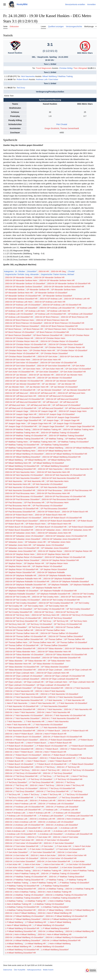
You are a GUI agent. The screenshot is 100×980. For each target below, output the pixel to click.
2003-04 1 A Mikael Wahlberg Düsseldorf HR (61, 940)
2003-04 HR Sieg (58, 271)
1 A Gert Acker (78, 861)
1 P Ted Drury (45, 776)
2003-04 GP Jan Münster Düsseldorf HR (22, 384)
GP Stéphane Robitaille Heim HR (47, 588)
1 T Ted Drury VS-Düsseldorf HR (19, 798)
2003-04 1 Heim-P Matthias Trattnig (79, 871)
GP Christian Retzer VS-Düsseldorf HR (22, 353)
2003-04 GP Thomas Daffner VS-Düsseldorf (59, 633)
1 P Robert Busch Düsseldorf (81, 746)
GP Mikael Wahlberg (14, 460)
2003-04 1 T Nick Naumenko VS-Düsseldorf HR (65, 715)
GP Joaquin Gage (51, 420)
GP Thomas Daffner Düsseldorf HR (20, 648)
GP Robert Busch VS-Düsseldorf (19, 527)
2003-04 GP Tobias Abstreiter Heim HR (54, 652)
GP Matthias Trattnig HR (76, 439)
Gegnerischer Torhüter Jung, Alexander (22, 274)
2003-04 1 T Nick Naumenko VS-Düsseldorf (24, 715)
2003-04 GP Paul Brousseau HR (78, 490)
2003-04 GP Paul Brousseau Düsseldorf (22, 499)
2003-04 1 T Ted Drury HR (16, 785)
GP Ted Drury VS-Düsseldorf (40, 624)
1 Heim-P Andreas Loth (15, 813)
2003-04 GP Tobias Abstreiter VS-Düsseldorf (24, 655)
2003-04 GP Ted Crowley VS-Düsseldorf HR (61, 600)
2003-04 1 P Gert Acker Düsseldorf (59, 843)
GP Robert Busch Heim (36, 524)
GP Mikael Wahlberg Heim (59, 460)
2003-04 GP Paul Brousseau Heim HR (53, 493)
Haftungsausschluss (34, 970)
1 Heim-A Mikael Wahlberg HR (18, 947)
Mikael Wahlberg (50, 76)
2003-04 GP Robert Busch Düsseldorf (21, 521)
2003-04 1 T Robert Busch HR (73, 749)
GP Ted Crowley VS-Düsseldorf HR (49, 609)
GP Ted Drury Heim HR (15, 624)
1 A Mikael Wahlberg (14, 944)
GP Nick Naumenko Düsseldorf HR (20, 490)
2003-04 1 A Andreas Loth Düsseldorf (62, 825)
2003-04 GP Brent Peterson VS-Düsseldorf (24, 323)
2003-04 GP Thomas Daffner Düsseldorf (66, 636)
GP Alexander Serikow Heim (63, 290)
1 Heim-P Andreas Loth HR (39, 813)
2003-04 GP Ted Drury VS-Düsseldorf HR (23, 618)
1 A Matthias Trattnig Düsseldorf (55, 907)
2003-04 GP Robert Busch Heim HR (50, 515)
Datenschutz (8, 970)
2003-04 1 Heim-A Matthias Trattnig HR (55, 892)
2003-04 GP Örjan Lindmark (50, 670)
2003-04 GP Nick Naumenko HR (79, 469)
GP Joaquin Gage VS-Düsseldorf (68, 423)
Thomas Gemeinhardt (69, 128)
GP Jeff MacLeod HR (69, 402)
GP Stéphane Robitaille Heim (18, 588)
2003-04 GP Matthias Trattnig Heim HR (22, 433)
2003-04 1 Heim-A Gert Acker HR (72, 855)
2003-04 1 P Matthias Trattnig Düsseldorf (66, 877)
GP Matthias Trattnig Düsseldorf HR (20, 448)
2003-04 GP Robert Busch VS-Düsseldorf (23, 518)
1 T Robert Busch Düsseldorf (81, 764)
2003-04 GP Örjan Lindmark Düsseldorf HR (60, 679)
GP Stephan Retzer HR (34, 563)
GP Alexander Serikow (15, 290)
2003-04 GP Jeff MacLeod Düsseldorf (62, 399)
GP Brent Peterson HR (33, 329)
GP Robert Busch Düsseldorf (81, 527)
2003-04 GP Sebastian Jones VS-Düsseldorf (24, 536)
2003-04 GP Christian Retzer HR (19, 338)
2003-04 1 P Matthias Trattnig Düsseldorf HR (24, 880)
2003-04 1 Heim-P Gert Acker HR (19, 840)
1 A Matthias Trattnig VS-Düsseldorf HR (22, 907)
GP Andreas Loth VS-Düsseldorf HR (50, 314)
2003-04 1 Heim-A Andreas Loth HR (21, 822)
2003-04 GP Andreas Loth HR (77, 299)
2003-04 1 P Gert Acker (15, 837)
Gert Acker (54, 79)
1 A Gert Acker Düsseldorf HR (73, 867)
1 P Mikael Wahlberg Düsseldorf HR (21, 931)
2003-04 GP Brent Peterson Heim (20, 320)
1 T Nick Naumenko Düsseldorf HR (20, 731)
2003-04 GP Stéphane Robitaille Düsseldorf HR (26, 585)
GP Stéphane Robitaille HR (82, 585)
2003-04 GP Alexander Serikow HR (49, 277)
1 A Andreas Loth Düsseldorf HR (78, 834)
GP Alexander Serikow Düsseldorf (57, 296)
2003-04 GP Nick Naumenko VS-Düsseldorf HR (65, 475)
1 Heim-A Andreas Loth (15, 831)
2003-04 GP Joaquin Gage (17, 411)
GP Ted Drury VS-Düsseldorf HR (68, 624)
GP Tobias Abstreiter (14, 661)
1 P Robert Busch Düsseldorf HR (19, 749)
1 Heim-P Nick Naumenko (16, 703)
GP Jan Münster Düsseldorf (49, 390)
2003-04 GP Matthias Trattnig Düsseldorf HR (24, 439)
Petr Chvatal (62, 124)
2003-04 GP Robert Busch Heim (19, 515)
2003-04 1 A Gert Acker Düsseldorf (20, 861)
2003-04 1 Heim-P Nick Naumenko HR (22, 694)
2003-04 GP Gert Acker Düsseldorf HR (54, 366)
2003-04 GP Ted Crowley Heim (45, 597)
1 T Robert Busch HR (14, 761)
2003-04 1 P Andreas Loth (16, 801)
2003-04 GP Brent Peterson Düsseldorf (22, 326)
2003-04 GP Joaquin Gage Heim (73, 411)
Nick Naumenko (28, 76)
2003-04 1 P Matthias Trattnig (18, 871)
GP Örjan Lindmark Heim (56, 682)
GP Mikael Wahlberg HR (35, 460)
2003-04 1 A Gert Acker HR (17, 855)
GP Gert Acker (79, 366)
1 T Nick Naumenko (14, 721)
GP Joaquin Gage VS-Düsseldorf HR (21, 426)
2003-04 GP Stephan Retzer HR (78, 551)
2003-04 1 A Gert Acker (67, 852)
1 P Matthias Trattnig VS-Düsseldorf (74, 883)
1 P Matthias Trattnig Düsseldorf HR (20, 889)
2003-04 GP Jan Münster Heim (69, 375)
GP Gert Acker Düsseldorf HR (73, 372)
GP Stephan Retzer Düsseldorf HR (20, 572)
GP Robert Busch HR (14, 524)
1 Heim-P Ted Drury (79, 776)
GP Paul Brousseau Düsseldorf (54, 509)
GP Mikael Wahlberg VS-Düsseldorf (49, 463)
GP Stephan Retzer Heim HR (18, 566)
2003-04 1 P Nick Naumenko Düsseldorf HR (24, 700)
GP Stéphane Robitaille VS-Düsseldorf (22, 591)
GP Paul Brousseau (14, 503)
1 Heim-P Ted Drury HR (15, 779)
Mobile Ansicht (48, 970)
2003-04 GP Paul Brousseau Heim (20, 493)
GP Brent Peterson (13, 329)
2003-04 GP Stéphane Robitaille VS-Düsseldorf (64, 579)
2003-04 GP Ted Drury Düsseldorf (57, 618)
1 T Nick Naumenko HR (34, 721)
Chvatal (71, 271)
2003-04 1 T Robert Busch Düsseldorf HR (58, 758)
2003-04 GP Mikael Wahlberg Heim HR (54, 451)
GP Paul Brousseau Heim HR (18, 506)
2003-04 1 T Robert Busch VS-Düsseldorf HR (62, 755)
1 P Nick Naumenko (54, 700)
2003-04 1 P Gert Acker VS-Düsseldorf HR (23, 843)
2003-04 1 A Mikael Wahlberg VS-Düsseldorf (24, 937)
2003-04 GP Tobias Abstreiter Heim (20, 652)
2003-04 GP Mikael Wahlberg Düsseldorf (23, 457)
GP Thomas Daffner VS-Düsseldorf (72, 642)
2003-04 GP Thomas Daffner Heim (50, 630)
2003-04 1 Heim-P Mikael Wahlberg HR (55, 913)
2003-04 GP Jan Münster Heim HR (20, 378)
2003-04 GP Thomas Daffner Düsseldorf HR (24, 639)
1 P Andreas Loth (50, 810)
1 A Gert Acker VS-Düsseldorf (78, 864)
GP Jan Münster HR (67, 384)
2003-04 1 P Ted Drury (45, 767)
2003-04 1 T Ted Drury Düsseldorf (20, 791)
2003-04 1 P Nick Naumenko (78, 688)
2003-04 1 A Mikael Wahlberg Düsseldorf (23, 940)
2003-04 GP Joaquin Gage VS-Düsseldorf (57, 414)
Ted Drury (21, 88)
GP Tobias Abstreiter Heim (59, 661)
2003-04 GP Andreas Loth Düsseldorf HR (57, 308)
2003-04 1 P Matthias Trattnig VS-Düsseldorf (60, 874)
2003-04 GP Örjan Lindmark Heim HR (53, 673)
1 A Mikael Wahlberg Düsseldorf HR (20, 953)
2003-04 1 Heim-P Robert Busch (19, 734)
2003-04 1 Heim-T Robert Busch (19, 752)
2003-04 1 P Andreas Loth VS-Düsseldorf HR (25, 807)
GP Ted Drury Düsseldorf (16, 627)
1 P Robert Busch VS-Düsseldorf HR (51, 746)
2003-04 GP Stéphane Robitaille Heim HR (23, 579)
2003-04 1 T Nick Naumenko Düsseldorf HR (60, 718)
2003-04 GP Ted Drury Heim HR (45, 615)
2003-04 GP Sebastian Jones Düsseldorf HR (61, 539)
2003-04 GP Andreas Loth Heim (19, 302)
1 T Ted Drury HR (13, 794)
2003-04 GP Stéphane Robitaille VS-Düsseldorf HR (27, 582)
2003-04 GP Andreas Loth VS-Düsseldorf (23, 305)
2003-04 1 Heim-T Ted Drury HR (70, 785)
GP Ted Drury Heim (79, 621)
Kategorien (9, 271)
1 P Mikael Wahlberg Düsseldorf (55, 928)
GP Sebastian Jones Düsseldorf (55, 548)
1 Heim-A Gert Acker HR (53, 864)
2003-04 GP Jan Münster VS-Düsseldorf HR (24, 381)
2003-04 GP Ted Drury (44, 612)
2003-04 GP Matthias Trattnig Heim (78, 430)
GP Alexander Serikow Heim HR (19, 293)
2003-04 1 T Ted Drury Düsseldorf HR (52, 791)
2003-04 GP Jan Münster (16, 375)
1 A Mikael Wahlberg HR (35, 944)
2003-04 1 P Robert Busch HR (75, 731)
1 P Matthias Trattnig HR (76, 880)
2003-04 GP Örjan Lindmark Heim (20, 673)
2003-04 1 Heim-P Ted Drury (17, 770)
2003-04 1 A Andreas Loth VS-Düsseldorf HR (24, 825)
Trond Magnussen (44, 68)
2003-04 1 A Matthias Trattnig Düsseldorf (23, 898)
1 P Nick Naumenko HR (74, 700)
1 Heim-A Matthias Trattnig (59, 901)
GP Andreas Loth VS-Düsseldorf (19, 314)
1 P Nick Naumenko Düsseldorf (54, 706)
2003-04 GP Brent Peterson (47, 317)
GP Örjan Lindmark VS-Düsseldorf (20, 685)
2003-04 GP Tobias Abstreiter (50, 648)
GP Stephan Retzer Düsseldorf (54, 569)
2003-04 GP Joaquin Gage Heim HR (21, 414)
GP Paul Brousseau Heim (58, 503)
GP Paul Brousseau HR (34, 503)
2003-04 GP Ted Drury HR (67, 612)
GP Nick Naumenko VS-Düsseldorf (48, 484)
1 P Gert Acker (47, 846)
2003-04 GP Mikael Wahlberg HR (80, 448)
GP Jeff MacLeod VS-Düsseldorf (66, 405)
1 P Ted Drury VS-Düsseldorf (40, 779)
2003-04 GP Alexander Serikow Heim (21, 280)
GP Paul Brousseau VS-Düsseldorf (48, 506)
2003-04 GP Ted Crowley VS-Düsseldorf (22, 600)
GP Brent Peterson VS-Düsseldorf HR (53, 332)
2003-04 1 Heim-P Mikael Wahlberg (20, 913)
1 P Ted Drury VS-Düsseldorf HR (68, 779)
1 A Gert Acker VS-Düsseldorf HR (19, 867)
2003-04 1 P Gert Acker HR (39, 837)
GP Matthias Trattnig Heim (16, 442)
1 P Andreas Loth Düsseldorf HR (79, 816)
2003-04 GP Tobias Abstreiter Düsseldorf (23, 658)
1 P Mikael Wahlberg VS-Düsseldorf (49, 925)
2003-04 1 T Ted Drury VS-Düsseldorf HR (57, 788)
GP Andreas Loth (84, 308)
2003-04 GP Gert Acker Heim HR (47, 360)
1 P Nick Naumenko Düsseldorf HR (20, 709)
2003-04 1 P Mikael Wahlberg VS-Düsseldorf (24, 916)
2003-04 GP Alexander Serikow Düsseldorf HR (64, 287)
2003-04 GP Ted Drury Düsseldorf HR (21, 621)
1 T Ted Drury (76, 791)
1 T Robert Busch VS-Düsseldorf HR (51, 764)
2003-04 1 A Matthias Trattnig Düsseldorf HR (61, 898)
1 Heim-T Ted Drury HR (51, 794)
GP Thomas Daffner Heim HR (42, 642)
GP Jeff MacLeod (50, 402)
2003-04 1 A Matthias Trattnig (51, 889)
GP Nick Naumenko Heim (58, 481)
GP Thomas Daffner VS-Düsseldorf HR (22, 645)
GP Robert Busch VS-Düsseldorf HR (51, 527)
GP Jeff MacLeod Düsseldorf (51, 408)
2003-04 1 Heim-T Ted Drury (42, 785)
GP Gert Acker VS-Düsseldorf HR (19, 372)
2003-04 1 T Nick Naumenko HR (78, 709)
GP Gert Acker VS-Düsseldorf (78, 369)
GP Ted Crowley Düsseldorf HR (19, 612)
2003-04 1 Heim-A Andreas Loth (71, 819)
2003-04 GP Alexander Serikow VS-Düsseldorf (25, 284)
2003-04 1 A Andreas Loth (16, 819)
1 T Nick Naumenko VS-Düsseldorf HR (22, 728)
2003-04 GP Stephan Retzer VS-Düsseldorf (24, 557)
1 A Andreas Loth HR (68, 828)
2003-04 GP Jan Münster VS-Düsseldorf (54, 378)
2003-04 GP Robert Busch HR (75, 512)
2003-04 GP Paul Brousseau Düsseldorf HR (60, 499)
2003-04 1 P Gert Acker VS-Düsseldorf (52, 840)
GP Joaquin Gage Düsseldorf (51, 426)
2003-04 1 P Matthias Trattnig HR (47, 871)
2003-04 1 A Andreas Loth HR (42, 819)
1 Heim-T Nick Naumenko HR (18, 725)
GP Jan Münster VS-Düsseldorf (64, 387)
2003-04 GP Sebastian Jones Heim (20, 533)
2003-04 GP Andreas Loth (51, 299)
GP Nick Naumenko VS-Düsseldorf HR (22, 487)
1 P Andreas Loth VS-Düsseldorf (66, 813)
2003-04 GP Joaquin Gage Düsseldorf (63, 417)
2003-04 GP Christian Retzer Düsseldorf (66, 344)
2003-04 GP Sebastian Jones (48, 530)
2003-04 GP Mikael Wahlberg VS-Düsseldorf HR (66, 454)
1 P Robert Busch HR (14, 743)
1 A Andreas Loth (50, 828)
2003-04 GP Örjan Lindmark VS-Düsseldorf (24, 676)
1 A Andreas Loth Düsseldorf (50, 834)
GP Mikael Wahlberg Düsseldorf (55, 466)
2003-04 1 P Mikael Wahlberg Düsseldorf (23, 919)
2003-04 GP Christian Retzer (77, 335)
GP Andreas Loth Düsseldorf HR (19, 317)
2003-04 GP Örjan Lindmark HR (78, 670)
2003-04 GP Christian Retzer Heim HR (22, 341)
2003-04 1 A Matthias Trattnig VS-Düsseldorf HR (66, 895)
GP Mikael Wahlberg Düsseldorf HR (20, 469)
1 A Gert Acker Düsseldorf (47, 867)
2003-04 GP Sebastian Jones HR (77, 530)
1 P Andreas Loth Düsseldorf (51, 816)
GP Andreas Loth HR (14, 311)
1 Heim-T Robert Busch (36, 761)
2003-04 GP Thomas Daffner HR (19, 630)
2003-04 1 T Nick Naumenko (50, 709)
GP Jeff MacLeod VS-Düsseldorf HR (21, 408)
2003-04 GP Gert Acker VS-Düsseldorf (22, 363)
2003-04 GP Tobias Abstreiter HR (79, 648)
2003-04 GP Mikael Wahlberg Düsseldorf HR (61, 457)
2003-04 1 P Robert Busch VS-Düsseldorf (23, 737)
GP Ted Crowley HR (14, 606)
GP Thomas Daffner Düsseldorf (54, 645)
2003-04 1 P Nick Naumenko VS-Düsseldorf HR (26, 697)
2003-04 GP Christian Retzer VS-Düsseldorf (59, 341)
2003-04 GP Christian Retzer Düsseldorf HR (24, 347)
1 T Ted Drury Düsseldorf (46, 798)
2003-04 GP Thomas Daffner (68, 627)
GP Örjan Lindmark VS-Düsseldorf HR (53, 685)
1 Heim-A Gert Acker (32, 864)
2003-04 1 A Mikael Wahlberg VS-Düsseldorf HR (66, 937)
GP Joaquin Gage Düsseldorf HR (80, 426)
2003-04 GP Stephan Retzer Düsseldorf (22, 560)
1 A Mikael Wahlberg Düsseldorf (55, 950)
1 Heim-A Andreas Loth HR (39, 831)
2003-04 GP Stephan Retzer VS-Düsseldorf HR (65, 557)
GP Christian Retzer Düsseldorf (54, 353)
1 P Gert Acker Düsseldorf (16, 852)
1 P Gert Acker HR (63, 846)
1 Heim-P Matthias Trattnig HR (43, 883)
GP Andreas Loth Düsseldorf (80, 314)
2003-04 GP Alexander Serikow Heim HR (57, 280)
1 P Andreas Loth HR (69, 810)
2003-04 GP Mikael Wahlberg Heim (20, 451)
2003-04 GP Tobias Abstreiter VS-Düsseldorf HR (66, 655)
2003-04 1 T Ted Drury (65, 782)
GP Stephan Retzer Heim (57, 563)
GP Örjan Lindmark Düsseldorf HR (48, 688)
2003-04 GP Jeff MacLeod (16, 393)
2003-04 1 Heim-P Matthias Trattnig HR (22, 874)
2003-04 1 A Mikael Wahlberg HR (80, 931)
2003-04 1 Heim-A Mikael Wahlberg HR (55, 934)
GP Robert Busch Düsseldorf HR (19, 530)
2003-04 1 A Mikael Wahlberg (51, 931)
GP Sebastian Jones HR (35, 542)
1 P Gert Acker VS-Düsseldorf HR (70, 849)
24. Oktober (20, 271)
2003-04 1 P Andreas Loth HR (43, 801)
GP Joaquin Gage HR (70, 420)
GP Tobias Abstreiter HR (35, 661)
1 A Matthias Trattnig (14, 901)
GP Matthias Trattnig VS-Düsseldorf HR (22, 445)
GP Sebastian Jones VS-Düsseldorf (49, 545)
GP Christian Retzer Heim (16, 350)
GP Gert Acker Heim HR (53, 369)
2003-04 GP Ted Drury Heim (17, 615)
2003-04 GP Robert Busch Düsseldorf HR (58, 521)
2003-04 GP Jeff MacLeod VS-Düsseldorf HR (25, 399)
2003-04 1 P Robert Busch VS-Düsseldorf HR (63, 737)
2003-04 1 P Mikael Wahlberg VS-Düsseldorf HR (66, 916)
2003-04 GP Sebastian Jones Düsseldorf (23, 539)
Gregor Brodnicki (52, 128)
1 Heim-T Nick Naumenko (57, 721)
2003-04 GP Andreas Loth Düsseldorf (21, 308)
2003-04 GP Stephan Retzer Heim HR (53, 554)
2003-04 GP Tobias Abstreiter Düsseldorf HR (61, 658)
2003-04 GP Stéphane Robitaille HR (21, 575)
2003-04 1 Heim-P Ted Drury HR (46, 770)
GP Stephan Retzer (14, 563)
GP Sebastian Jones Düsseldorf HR (20, 551)
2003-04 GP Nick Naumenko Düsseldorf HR (60, 478)
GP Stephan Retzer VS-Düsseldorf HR (22, 569)
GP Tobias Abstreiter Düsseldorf (55, 667)
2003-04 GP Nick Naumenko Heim (20, 472)
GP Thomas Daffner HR (74, 639)
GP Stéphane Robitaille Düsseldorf (20, 594)
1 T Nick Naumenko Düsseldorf (54, 728)
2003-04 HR (44, 271)
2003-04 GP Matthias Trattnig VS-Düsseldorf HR (26, 436)
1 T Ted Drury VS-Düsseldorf (75, 794)
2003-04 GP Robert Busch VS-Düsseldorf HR (62, 518)
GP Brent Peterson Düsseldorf (18, 335)
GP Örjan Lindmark (13, 682)
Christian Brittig (66, 68)
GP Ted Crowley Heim (34, 606)
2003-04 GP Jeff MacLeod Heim (71, 393)
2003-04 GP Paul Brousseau (50, 490)
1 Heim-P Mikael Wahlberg (60, 922)
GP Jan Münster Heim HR (37, 387)
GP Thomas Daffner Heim (16, 642)
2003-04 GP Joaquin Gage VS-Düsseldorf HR (25, 417)
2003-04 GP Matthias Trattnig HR (47, 430)
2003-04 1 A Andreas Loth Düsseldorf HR (23, 828)
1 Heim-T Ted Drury (31, 794)
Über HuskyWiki (20, 970)
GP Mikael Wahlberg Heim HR (18, 463)
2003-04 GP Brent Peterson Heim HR (52, 320)
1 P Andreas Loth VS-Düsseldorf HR (21, 816)
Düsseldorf (32, 271)
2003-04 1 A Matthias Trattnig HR (79, 889)
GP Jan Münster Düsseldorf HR (77, 390)
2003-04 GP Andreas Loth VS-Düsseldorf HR (62, 305)
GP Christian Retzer (54, 347)
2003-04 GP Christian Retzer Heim (50, 338)
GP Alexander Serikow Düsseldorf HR (21, 299)
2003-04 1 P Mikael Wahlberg (51, 910)
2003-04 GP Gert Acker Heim (18, 360)
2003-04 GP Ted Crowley (83, 594)
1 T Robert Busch (85, 758)
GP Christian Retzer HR (75, 347)
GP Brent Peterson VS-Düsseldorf (20, 332)
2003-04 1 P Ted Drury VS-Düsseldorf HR (23, 773)
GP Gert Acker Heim (32, 369)
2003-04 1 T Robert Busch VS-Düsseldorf (23, 755)
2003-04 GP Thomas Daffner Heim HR (22, 633)
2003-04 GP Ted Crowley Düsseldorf (21, 603)
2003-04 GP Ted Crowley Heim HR (76, 597)
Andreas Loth (42, 79)
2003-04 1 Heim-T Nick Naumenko (20, 712)
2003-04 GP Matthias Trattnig (18, 430)
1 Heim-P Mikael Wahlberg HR (18, 925)
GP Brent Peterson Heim (56, 329)
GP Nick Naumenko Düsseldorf (54, 487)
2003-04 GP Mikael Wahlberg (51, 448)
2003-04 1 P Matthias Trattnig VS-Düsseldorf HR (26, 877)
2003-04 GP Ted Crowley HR (18, 597)
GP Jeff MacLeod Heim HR (39, 405)
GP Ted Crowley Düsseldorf (78, 609)
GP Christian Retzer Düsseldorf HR (20, 357)
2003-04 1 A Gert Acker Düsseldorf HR (53, 861)
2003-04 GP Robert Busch (49, 512)
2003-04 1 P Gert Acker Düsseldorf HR (22, 846)
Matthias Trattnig (65, 76)
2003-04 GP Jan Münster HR (41, 375)
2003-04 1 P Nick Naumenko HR (19, 691)
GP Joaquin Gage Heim (15, 423)
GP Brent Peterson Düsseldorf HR (48, 335)
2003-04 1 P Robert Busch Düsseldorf (21, 740)
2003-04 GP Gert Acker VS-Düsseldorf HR (59, 363)
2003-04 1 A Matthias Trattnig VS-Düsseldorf (24, 895)
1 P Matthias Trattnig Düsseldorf (55, 886)
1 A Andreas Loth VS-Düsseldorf (66, 831)
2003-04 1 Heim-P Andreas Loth (71, 801)
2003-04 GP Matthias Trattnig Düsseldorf (66, 436)
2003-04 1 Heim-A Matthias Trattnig (20, 892)
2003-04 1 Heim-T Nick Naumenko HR (53, 712)
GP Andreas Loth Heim (35, 311)
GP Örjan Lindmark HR (34, 682)
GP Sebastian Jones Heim (59, 542)
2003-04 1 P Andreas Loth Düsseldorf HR (23, 810)
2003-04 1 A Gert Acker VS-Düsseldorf (22, 858)
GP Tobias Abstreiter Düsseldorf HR (20, 670)
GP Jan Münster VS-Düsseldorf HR (20, 390)
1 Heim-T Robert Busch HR (59, 761)
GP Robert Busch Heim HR (59, 524)
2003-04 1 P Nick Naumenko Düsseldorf (66, 697)
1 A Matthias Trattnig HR (35, 901)
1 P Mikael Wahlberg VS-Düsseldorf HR (22, 928)
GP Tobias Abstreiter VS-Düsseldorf (48, 664)
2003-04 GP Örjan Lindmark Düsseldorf (22, 679)
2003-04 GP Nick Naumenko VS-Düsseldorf (24, 475)
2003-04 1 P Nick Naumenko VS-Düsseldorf (59, 694)
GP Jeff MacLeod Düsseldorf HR (79, 408)
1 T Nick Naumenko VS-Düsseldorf (48, 725)
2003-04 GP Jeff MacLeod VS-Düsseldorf (56, 396)
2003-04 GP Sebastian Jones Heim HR (54, 533)
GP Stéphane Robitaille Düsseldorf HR (54, 594)
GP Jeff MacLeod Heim (15, 405)
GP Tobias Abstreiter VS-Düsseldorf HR (22, 667)
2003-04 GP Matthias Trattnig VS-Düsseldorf (60, 433)
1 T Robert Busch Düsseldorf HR (19, 767)
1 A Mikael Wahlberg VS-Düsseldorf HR (22, 950)
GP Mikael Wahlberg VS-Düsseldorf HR (22, 466)
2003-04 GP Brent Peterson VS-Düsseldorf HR (64, 323)
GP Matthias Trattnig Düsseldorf (55, 445)
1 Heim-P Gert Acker (82, 846)
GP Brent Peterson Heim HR (81, 329)
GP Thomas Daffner (54, 639)
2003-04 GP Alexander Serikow (19, 277)
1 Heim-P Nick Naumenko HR (42, 703)
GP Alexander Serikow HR (38, 290)
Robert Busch (23, 79)
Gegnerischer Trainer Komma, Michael (57, 274)
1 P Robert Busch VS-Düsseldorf (19, 746)
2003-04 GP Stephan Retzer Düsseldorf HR (60, 560)
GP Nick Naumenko (14, 481)
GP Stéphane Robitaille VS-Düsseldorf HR (59, 591)
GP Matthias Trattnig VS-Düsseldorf (73, 442)
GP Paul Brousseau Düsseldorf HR (20, 512)
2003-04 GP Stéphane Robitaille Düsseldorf (70, 582)
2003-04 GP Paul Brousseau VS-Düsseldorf (24, 496)
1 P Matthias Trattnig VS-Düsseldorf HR (22, 886)
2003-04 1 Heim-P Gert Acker (66, 837)
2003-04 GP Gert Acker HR (71, 357)
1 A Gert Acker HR (13, 864)
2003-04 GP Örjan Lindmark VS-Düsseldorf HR (65, 676)
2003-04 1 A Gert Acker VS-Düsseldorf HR (58, 858)
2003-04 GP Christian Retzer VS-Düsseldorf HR (26, 344)
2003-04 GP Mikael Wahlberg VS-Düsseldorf (24, 454)
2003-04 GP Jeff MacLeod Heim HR (21, 396)
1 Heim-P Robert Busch (36, 743)
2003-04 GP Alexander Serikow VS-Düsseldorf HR (69, 284)
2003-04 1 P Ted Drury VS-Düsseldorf (78, 770)
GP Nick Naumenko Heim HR (18, 484)
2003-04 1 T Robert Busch (47, 749)
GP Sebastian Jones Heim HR (18, 545)
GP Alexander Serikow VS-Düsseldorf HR (23, 296)
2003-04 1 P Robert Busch (49, 731)
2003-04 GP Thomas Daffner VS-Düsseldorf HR (26, 636)
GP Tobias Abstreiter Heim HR (18, 664)
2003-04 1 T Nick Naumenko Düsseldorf (22, 718)
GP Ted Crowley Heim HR (57, 606)
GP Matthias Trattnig (54, 439)
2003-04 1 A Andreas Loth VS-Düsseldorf (56, 822)
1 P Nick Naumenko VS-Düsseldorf (72, 703)
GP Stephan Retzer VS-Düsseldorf (47, 566)
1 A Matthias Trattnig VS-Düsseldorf (49, 904)
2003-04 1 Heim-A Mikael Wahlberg (20, 934)
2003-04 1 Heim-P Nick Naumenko (50, 691)
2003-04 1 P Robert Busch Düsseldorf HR (58, 740)
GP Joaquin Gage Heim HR (39, 423)
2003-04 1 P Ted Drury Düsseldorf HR (21, 776)
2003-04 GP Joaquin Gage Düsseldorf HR (23, 420)
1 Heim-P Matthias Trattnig (17, 883)
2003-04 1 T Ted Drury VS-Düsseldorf (21, 788)
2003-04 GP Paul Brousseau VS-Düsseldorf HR (65, 496)
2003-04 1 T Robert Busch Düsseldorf (21, 758)
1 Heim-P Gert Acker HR (16, 849)
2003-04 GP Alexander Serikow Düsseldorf (23, 287)
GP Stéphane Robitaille (58, 585)
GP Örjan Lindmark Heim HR (82, 682)
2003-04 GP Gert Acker (48, 357)
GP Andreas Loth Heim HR (59, 311)
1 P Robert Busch (85, 740)
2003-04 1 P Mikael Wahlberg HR (80, 910)
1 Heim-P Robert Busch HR (60, 743)
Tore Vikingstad (80, 68)
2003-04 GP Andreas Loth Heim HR (50, 302)
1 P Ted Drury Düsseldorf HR (41, 782)
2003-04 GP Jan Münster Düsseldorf (61, 381)
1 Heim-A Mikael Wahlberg (59, 944)
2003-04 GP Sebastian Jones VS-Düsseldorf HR (66, 536)
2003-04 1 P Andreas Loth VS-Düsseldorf (56, 804)
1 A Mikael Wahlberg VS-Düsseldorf (49, 947)
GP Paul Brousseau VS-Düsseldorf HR (22, 509)
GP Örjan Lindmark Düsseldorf (18, 688)
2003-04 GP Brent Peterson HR (74, 317)
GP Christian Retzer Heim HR (42, 350)
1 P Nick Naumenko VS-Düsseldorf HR (22, 706)
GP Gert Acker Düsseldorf (47, 372)
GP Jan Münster (49, 384)
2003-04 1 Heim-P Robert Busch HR (51, 734)
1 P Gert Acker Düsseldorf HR (42, 852)
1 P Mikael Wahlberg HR (36, 922)
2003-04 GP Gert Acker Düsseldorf (20, 366)
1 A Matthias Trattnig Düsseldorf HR (20, 910)
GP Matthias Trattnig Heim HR (43, 442)
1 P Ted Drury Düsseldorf (16, 782)
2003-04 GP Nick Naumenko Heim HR (53, 472)
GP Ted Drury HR (61, 621)
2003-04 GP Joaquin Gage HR (43, 411)
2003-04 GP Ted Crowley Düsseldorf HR (56, 603)
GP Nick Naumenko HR (34, 481)
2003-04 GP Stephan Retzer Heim (20, 554)
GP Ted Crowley (82, 603)
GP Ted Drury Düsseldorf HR (41, 627)
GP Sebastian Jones (14, 542)
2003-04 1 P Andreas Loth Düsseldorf (62, 807)
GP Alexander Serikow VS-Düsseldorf (51, 293)
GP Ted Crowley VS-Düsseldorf (19, 609)
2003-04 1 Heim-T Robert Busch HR (51, 752)
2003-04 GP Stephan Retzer (50, 551)
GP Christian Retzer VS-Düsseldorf (72, 350)
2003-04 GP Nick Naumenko (50, 469)
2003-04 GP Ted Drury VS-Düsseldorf (77, 615)
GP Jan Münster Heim (15, 387)
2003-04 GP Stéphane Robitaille (51, 572)
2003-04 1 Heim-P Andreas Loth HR (21, 804)
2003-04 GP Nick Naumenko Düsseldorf (22, 478)
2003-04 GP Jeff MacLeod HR (43, 393)
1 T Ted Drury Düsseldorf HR (71, 798)
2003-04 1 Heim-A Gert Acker (43, 855)
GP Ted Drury (45, 621)
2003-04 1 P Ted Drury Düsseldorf (57, 773)
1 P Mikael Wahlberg (14, 922)
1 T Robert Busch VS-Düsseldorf (19, 764)
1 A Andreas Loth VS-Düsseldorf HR (21, 834)
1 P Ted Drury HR (61, 776)
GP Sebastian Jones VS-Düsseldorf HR (22, 548)
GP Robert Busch (85, 521)
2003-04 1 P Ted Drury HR (68, 767)
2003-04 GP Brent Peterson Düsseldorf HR (59, 326)
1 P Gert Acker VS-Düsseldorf (41, 849)
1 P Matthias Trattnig (55, 880)
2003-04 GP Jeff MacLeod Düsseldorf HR (23, 402)
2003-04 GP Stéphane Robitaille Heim (55, 575)
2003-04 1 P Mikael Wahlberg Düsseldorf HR (62, 919)
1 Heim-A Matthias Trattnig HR (18, 904)
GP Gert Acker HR (13, 369)
